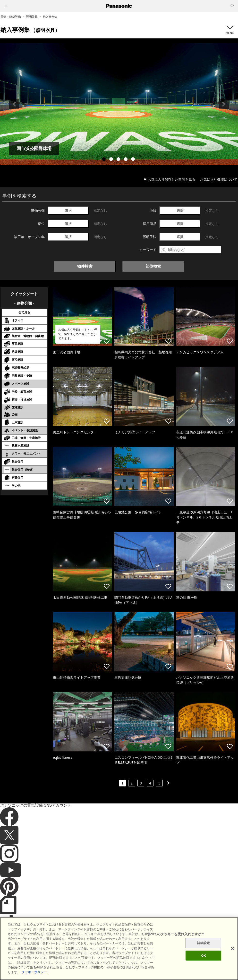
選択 (68, 210)
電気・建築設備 (11, 17)
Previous (14, 104)
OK (204, 964)
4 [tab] (126, 160)
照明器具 (32, 17)
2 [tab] (112, 160)
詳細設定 (204, 951)
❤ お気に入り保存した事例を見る (170, 179)
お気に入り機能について (219, 179)
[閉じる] (233, 957)
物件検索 (85, 266)
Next (224, 104)
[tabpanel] (119, 104)
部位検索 (153, 266)
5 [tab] (134, 160)
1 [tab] (104, 160)
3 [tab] (119, 160)
